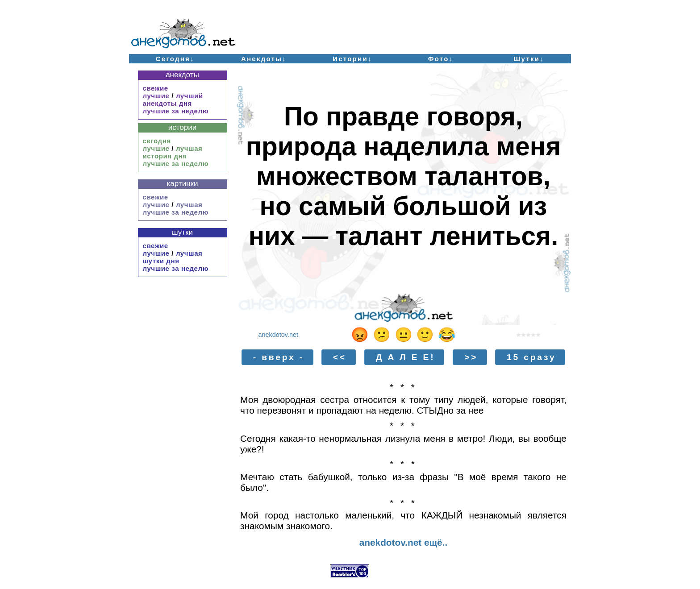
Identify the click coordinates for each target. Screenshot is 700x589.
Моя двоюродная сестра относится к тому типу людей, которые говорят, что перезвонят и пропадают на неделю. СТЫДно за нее (403, 405)
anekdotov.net (278, 335)
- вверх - (279, 357)
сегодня (157, 141)
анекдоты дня (167, 103)
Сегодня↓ (175, 59)
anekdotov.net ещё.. (403, 542)
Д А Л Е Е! (406, 357)
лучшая (189, 148)
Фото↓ (441, 59)
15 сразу (531, 357)
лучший (190, 96)
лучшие (156, 96)
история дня (165, 156)
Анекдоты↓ (264, 59)
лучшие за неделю (176, 111)
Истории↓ (352, 59)
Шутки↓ (529, 59)
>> (471, 357)
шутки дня (161, 261)
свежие (156, 88)
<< (340, 357)
